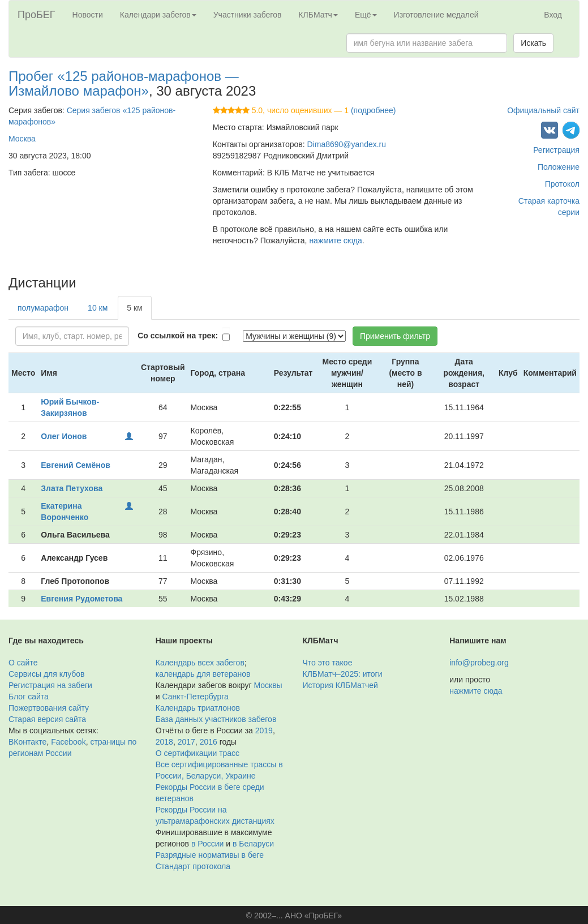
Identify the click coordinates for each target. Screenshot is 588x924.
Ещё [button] (366, 15)
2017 (186, 742)
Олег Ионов (64, 436)
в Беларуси (253, 844)
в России (207, 844)
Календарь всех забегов (200, 663)
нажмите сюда (335, 240)
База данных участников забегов (216, 719)
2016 (209, 742)
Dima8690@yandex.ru (347, 144)
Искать (533, 43)
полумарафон (43, 308)
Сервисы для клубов (47, 674)
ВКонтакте (27, 742)
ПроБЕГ (37, 15)
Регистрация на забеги (50, 685)
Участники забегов (248, 15)
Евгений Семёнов (76, 465)
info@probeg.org (479, 663)
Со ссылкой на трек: (178, 336)
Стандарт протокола (193, 866)
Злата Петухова (72, 488)
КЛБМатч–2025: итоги (343, 674)
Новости (88, 15)
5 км (134, 308)
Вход (553, 15)
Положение (559, 167)
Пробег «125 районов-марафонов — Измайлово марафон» (124, 83)
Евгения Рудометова (81, 599)
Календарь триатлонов (198, 708)
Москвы (268, 685)
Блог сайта (29, 697)
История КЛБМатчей (340, 685)
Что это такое (328, 663)
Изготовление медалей (436, 15)
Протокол (562, 184)
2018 (164, 742)
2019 (264, 730)
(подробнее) (373, 110)
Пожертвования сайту (49, 708)
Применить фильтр (395, 336)
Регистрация (556, 150)
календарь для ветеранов (203, 674)
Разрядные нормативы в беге (210, 855)
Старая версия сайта (47, 719)
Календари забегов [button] (158, 15)
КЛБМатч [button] (318, 15)
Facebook (68, 742)
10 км (98, 308)
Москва (22, 139)
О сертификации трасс (198, 753)
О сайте (23, 663)
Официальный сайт (543, 110)
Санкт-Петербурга (195, 697)
